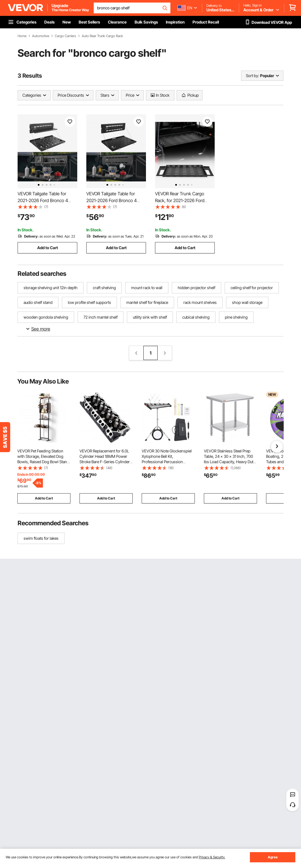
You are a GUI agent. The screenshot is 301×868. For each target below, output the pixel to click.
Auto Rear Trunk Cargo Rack (102, 36)
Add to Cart (48, 248)
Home (22, 36)
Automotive (41, 36)
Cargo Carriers (65, 36)
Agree (273, 857)
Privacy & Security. (212, 857)
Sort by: (252, 76)
